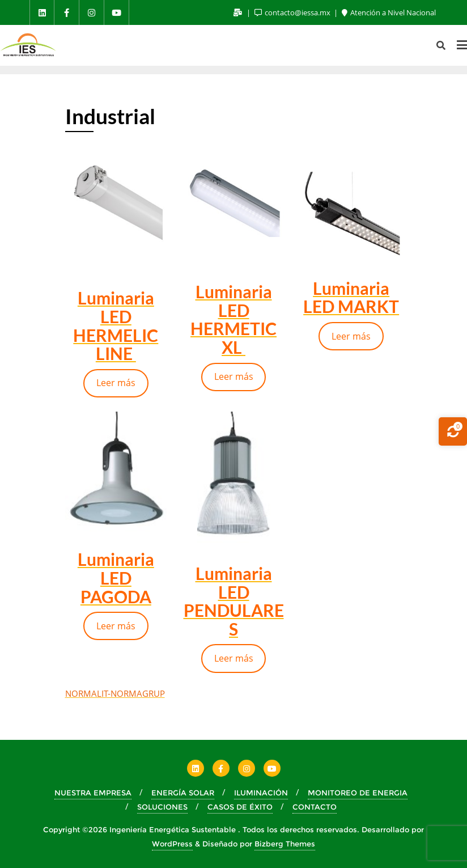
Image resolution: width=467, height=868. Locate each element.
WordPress (172, 844)
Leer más (116, 383)
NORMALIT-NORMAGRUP (115, 693)
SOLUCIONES (162, 807)
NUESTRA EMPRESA (93, 793)
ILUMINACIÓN (261, 793)
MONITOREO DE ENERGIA (358, 793)
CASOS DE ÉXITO (240, 807)
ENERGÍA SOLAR (183, 793)
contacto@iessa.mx (293, 12)
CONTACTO (315, 807)
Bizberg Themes (285, 844)
